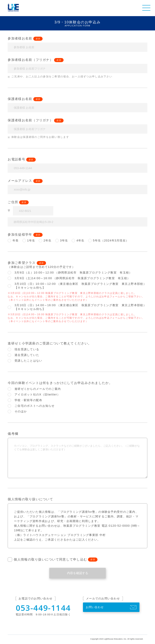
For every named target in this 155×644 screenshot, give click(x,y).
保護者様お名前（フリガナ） (30, 120)
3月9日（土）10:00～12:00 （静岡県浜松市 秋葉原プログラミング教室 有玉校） (70, 273)
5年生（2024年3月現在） (109, 241)
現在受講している (23, 349)
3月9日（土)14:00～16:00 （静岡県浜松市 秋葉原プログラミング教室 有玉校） (69, 278)
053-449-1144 (43, 608)
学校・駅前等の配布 (25, 400)
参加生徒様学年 (20, 235)
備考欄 (13, 434)
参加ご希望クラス (22, 263)
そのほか (17, 411)
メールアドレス (20, 181)
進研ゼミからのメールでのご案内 (34, 389)
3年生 (62, 241)
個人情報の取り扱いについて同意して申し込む (47, 560)
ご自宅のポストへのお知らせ (31, 406)
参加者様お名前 (20, 38)
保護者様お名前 (20, 99)
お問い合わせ (95, 607)
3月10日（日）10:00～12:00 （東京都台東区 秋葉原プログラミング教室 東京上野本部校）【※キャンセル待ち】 (77, 286)
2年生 (45, 241)
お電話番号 (16, 159)
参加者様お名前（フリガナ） (30, 60)
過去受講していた (23, 355)
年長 (13, 241)
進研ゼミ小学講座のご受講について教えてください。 (50, 343)
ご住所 (13, 202)
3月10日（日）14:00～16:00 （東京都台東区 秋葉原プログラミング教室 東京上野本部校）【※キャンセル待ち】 (77, 307)
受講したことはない (25, 361)
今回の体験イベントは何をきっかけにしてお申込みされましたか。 (60, 383)
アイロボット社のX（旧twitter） (34, 395)
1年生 (29, 241)
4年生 (78, 241)
